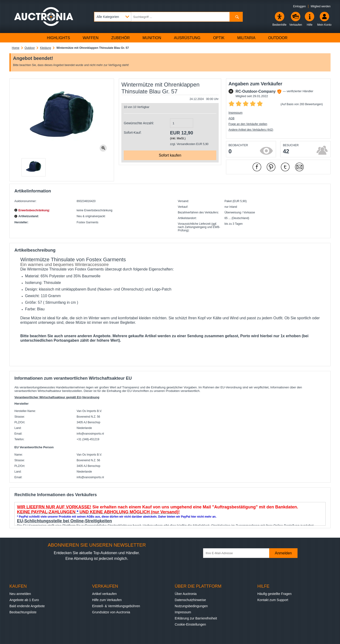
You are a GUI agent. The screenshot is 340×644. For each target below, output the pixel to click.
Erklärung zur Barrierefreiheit (196, 618)
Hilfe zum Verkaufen (107, 600)
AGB (232, 118)
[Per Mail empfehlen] (299, 167)
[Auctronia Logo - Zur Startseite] (44, 17)
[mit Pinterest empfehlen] (271, 167)
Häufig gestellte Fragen (274, 594)
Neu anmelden (20, 594)
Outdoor (30, 48)
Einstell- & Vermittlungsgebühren (116, 606)
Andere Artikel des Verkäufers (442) (251, 130)
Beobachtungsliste (23, 612)
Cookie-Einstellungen (190, 624)
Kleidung (45, 48)
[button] (34, 167)
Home (16, 48)
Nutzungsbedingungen (191, 606)
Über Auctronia (186, 594)
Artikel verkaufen (104, 594)
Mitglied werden (321, 6)
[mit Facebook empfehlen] (257, 167)
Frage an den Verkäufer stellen (248, 124)
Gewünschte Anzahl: (139, 123)
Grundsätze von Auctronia (111, 612)
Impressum (236, 113)
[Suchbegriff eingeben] (168, 17)
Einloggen (300, 6)
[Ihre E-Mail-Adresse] (238, 553)
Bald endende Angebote (27, 606)
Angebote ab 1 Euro (24, 600)
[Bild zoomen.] (103, 148)
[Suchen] (236, 17)
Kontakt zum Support (273, 600)
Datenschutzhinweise (190, 600)
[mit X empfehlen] (285, 167)
